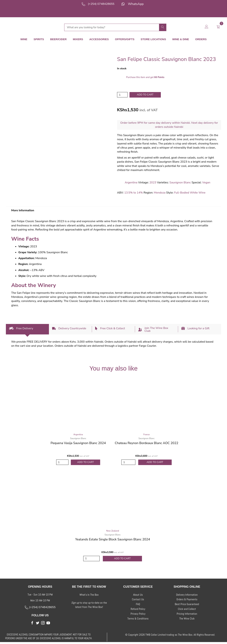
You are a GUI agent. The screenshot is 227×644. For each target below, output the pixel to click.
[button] (32, 625)
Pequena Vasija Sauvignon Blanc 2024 (78, 443)
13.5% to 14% (134, 193)
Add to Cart (86, 463)
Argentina (131, 183)
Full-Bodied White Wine (190, 193)
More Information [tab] (23, 211)
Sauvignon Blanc (180, 183)
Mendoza (160, 193)
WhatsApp (136, 4)
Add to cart (145, 94)
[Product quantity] (122, 95)
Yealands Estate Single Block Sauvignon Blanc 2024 (113, 540)
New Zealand (113, 532)
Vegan (206, 183)
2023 (153, 183)
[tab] (27, 329)
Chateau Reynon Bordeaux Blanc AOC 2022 (147, 443)
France (147, 435)
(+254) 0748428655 (101, 4)
